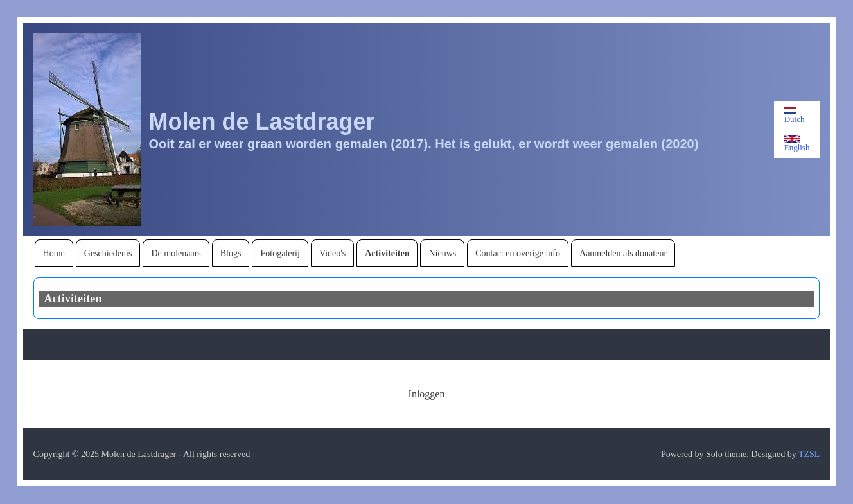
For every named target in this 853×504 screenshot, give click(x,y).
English (797, 143)
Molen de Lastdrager (262, 122)
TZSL (809, 454)
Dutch (795, 115)
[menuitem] (54, 253)
